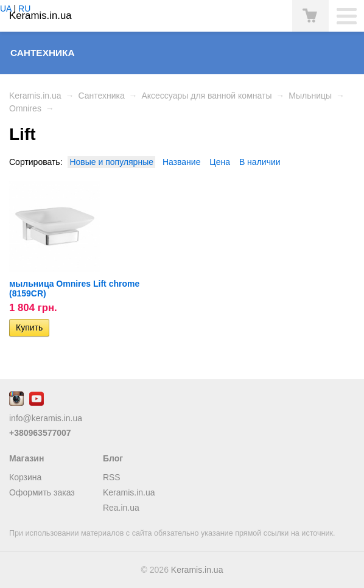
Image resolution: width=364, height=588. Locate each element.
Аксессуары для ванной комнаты (206, 96)
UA (6, 9)
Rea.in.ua (121, 508)
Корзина (25, 477)
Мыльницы (310, 96)
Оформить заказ (42, 492)
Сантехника (43, 53)
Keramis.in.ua (35, 96)
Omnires (25, 108)
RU (24, 9)
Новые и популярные (111, 162)
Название (182, 162)
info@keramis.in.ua (46, 418)
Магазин (26, 458)
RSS (112, 477)
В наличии (260, 162)
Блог (113, 458)
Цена (220, 162)
